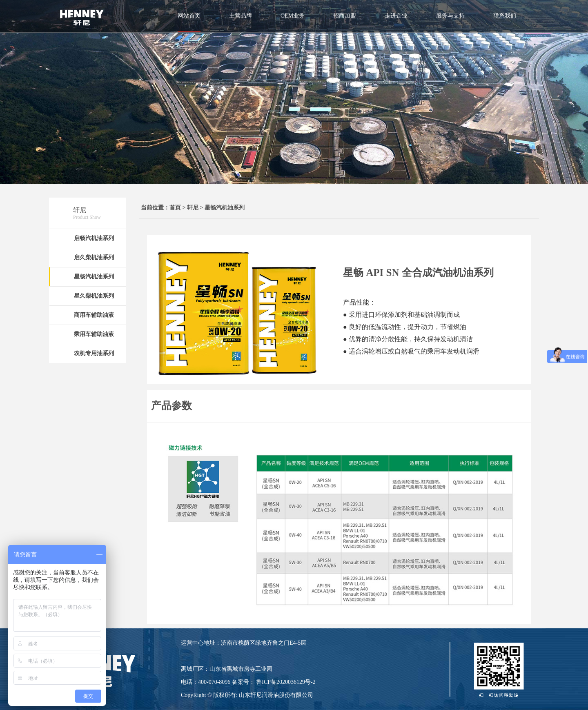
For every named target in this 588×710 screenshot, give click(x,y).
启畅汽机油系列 (94, 238)
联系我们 (505, 16)
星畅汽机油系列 (94, 277)
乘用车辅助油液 (94, 334)
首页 (175, 208)
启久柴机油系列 (94, 257)
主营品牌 (241, 16)
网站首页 (189, 16)
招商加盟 (345, 16)
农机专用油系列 (94, 353)
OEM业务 (293, 16)
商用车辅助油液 (94, 315)
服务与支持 (450, 16)
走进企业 (396, 16)
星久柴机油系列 (94, 296)
